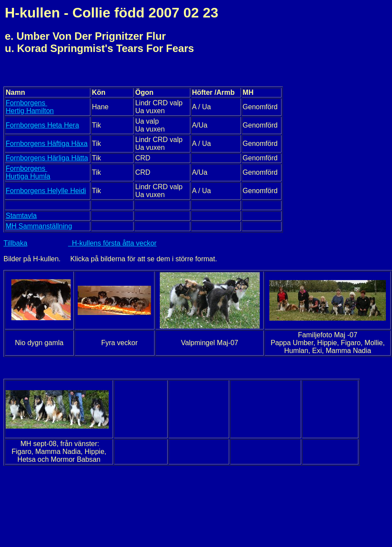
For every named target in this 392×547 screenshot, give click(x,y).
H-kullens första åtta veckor (112, 243)
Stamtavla (21, 216)
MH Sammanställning (39, 226)
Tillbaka (15, 243)
